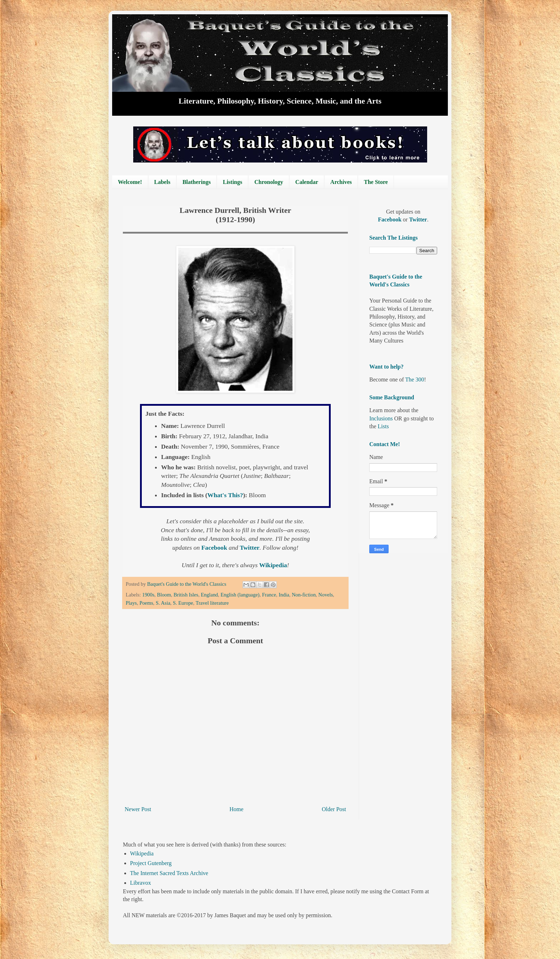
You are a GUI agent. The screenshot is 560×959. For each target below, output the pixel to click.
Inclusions (381, 418)
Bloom (164, 595)
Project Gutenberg (151, 863)
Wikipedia (142, 853)
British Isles (186, 595)
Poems (146, 603)
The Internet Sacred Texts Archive (169, 873)
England (209, 595)
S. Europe (183, 603)
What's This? (225, 495)
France (269, 595)
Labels (162, 182)
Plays (131, 603)
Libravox (141, 883)
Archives (341, 182)
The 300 (415, 379)
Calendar (307, 182)
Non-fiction (304, 595)
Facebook (215, 548)
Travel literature (212, 603)
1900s (148, 595)
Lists (383, 426)
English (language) (240, 595)
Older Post (334, 809)
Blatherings (197, 182)
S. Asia (163, 603)
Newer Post (138, 809)
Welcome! (130, 182)
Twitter (249, 548)
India (284, 595)
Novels (326, 595)
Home (237, 809)
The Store (376, 182)
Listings (232, 182)
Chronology (269, 182)
